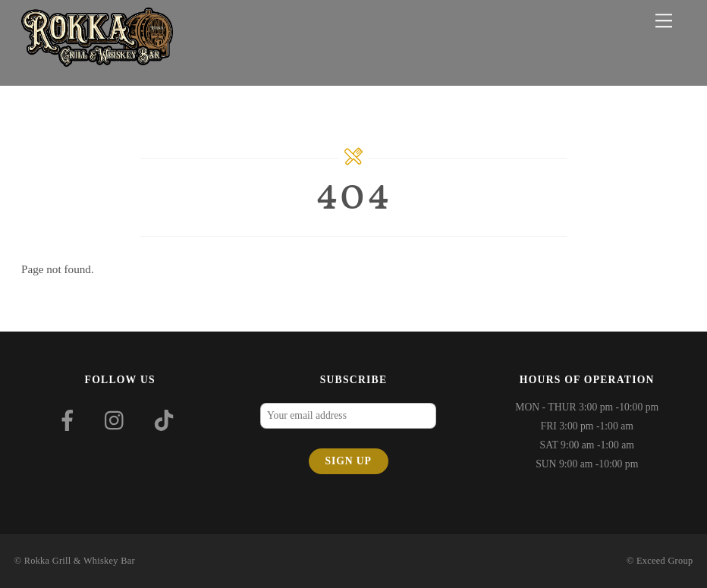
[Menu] (664, 20)
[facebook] (70, 420)
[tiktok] (167, 420)
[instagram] (118, 420)
